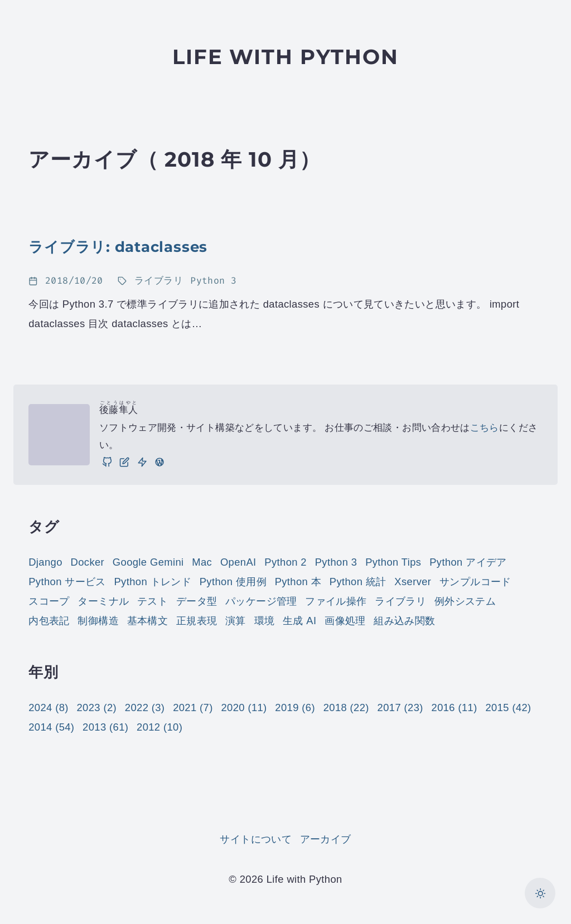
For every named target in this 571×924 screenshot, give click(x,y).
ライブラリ (400, 601)
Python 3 (336, 562)
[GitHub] (107, 462)
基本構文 (147, 621)
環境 (265, 621)
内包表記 (49, 621)
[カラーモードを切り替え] (540, 893)
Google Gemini (148, 562)
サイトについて (256, 839)
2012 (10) (159, 727)
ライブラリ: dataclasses (118, 247)
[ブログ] (124, 462)
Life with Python (285, 57)
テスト (153, 601)
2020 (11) (244, 707)
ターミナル (103, 601)
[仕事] (142, 462)
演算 (236, 621)
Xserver (413, 582)
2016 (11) (454, 707)
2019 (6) (295, 707)
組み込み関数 (404, 621)
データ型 (197, 601)
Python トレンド (153, 582)
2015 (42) (508, 707)
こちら (485, 428)
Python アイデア (468, 562)
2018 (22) (346, 707)
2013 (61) (105, 727)
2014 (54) (51, 727)
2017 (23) (400, 707)
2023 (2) (97, 707)
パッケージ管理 (261, 601)
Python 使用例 (233, 582)
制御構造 (98, 621)
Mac (202, 562)
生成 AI (299, 621)
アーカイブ (326, 839)
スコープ (49, 601)
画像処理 (345, 621)
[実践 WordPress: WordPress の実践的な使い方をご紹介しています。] (159, 462)
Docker (88, 562)
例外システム (465, 601)
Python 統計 (358, 582)
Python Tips (393, 562)
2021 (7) (193, 707)
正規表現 (197, 621)
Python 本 (298, 582)
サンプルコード (475, 582)
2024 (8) (49, 707)
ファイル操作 (336, 601)
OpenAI (238, 562)
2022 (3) (145, 707)
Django (45, 562)
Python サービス (67, 582)
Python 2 (285, 562)
